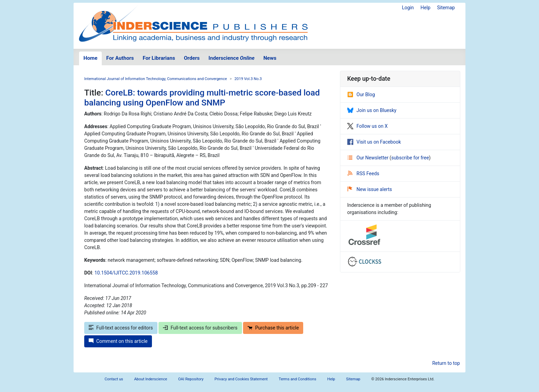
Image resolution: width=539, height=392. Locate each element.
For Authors (120, 58)
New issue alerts (370, 189)
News (270, 58)
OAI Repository (191, 379)
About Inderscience (151, 379)
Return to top (446, 363)
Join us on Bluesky (372, 110)
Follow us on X (367, 126)
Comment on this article (118, 341)
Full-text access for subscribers (200, 328)
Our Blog (361, 94)
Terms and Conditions (298, 379)
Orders (192, 58)
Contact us (114, 379)
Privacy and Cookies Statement (241, 379)
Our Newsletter (368, 158)
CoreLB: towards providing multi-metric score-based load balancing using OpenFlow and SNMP (202, 98)
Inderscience (232, 58)
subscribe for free (410, 158)
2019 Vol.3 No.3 (248, 79)
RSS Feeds (363, 173)
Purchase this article (273, 328)
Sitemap (446, 8)
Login (408, 8)
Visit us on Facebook (374, 142)
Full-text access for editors (121, 328)
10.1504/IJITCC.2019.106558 (126, 273)
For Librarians (159, 58)
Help (425, 8)
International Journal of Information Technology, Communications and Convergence (156, 79)
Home (91, 58)
